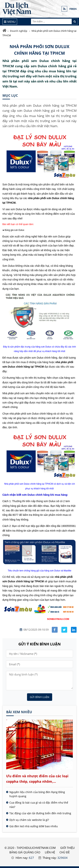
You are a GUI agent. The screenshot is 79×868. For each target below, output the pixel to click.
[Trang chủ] (4, 31)
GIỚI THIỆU (67, 848)
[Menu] (10, 22)
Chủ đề (65, 852)
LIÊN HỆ (50, 852)
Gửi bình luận (40, 697)
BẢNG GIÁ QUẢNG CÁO (25, 852)
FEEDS (73, 9)
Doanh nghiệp (19, 31)
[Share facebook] (55, 630)
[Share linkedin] (74, 630)
